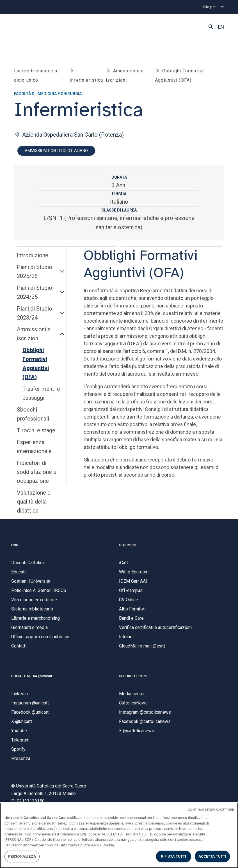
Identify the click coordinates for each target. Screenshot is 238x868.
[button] (211, 27)
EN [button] (221, 27)
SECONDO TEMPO (133, 678)
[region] (119, 835)
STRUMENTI (128, 547)
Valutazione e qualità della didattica (34, 504)
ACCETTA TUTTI (212, 856)
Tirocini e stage (36, 432)
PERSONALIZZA (22, 856)
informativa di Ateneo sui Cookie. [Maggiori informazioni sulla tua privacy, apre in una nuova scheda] (88, 845)
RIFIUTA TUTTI (174, 856)
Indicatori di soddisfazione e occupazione (37, 474)
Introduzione (33, 257)
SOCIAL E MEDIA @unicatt (32, 678)
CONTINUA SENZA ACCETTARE (211, 810)
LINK (15, 547)
